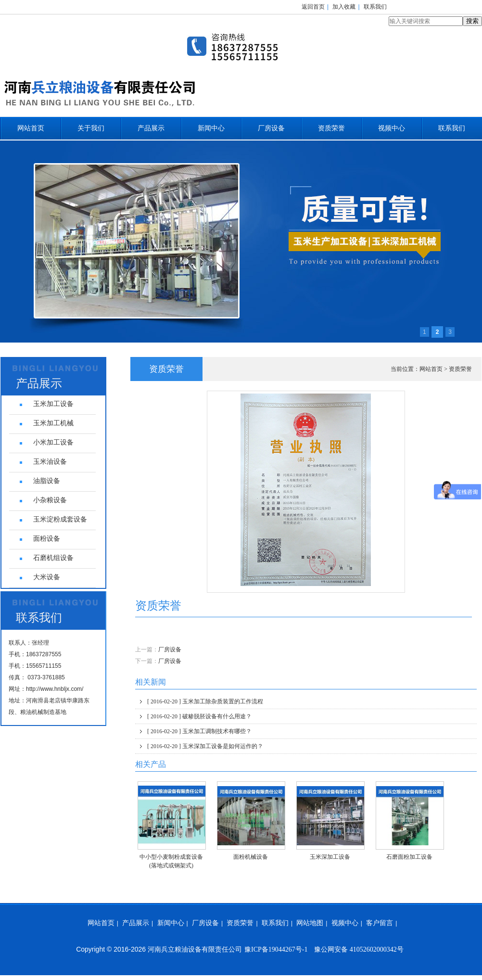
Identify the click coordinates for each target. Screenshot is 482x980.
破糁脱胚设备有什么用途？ (199, 716)
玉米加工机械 (53, 423)
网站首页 (31, 128)
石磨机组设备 (53, 558)
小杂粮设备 (50, 500)
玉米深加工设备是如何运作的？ (205, 746)
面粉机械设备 (251, 857)
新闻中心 (211, 128)
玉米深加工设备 (330, 857)
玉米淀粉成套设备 (60, 519)
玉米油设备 (50, 462)
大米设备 (47, 577)
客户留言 (380, 923)
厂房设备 (271, 128)
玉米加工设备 (53, 404)
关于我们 (91, 128)
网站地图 (310, 923)
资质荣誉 (331, 128)
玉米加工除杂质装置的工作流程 (205, 701)
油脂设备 (47, 481)
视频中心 (392, 128)
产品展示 (151, 128)
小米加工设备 (53, 442)
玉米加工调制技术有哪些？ (199, 731)
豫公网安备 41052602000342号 (359, 949)
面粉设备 (47, 539)
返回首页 (313, 7)
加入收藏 (344, 7)
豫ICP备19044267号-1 (276, 949)
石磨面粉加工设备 (409, 857)
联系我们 (375, 7)
